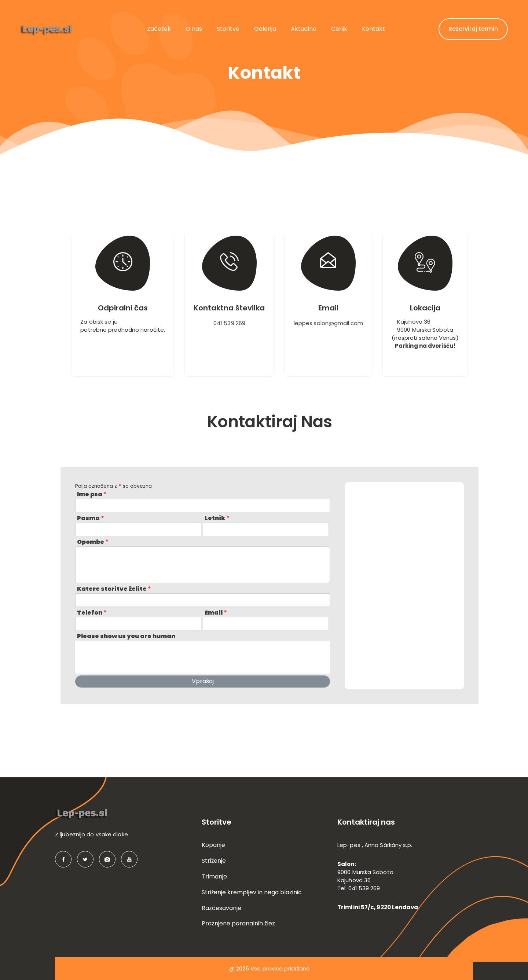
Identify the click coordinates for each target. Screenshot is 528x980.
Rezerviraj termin (473, 29)
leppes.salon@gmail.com (328, 323)
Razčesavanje (221, 908)
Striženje (214, 861)
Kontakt (373, 29)
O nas (194, 29)
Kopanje (213, 845)
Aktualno (304, 29)
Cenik (339, 29)
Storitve (228, 29)
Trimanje (214, 876)
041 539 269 (229, 323)
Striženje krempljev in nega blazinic (252, 892)
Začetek (159, 29)
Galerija (265, 29)
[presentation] (131, 657)
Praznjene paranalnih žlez (238, 923)
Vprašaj (203, 681)
